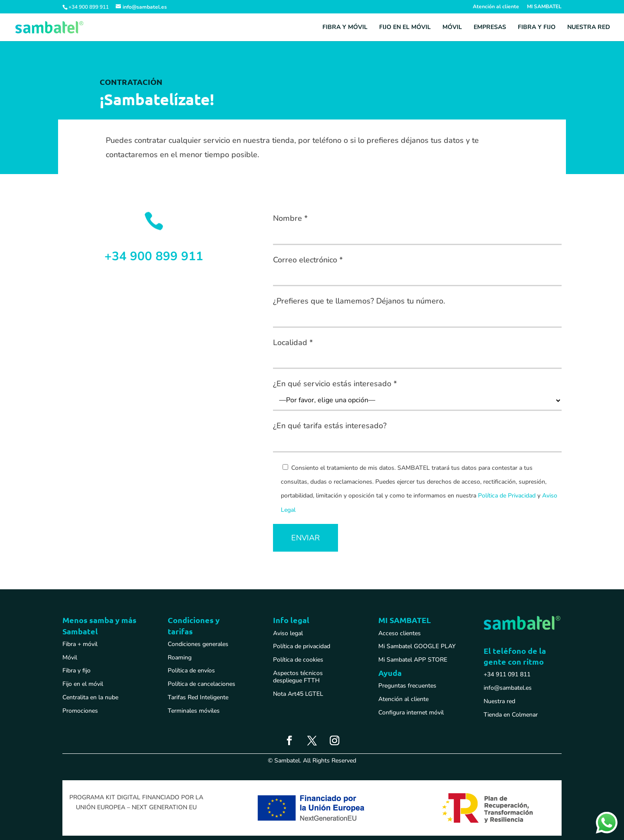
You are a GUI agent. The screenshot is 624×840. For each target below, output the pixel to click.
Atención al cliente (496, 7)
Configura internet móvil (411, 712)
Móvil (452, 28)
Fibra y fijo (537, 28)
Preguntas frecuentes (407, 686)
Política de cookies (298, 660)
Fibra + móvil (80, 644)
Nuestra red (589, 28)
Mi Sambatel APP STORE (413, 660)
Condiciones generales (198, 644)
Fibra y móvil (345, 28)
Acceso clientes (400, 633)
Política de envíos (191, 670)
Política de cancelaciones (201, 684)
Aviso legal (288, 633)
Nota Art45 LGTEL (298, 694)
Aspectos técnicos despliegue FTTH (298, 677)
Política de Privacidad (507, 496)
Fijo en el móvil (405, 28)
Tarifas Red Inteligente (198, 697)
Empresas (490, 28)
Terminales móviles (194, 711)
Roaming (180, 657)
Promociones (80, 711)
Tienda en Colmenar (511, 715)
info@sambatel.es (508, 688)
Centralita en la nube (90, 697)
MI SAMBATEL (544, 7)
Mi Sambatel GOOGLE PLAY (417, 646)
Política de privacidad (302, 646)
